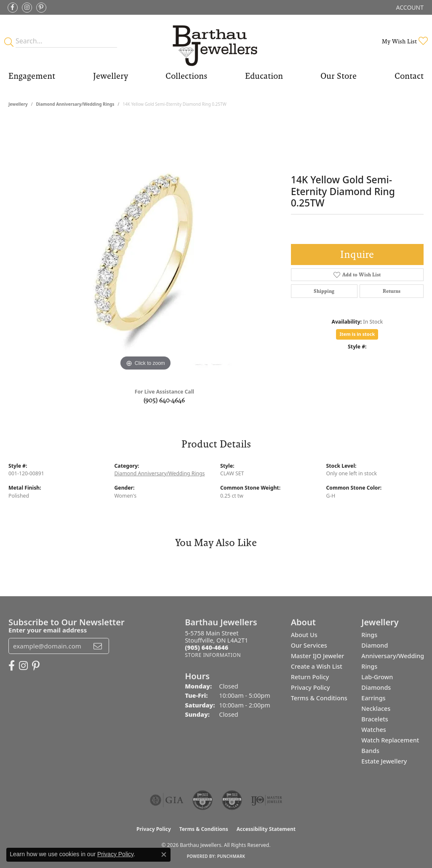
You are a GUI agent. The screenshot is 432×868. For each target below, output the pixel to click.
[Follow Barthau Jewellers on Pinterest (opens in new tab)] (41, 8)
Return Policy (310, 677)
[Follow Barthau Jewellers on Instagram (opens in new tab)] (27, 8)
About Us (304, 635)
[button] (409, 7)
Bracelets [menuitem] (375, 719)
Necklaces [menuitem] (376, 709)
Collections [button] (186, 76)
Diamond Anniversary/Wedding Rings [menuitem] (393, 656)
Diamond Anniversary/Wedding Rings (75, 104)
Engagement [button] (32, 76)
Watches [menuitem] (373, 730)
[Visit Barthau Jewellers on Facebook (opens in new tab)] (13, 8)
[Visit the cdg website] (203, 800)
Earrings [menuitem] (373, 698)
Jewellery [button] (111, 76)
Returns (392, 291)
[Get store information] (213, 655)
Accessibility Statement (266, 829)
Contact (409, 76)
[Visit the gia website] (167, 800)
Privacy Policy (311, 687)
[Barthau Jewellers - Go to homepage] (216, 41)
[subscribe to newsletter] (98, 646)
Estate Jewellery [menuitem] (384, 761)
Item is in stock (357, 334)
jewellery (18, 104)
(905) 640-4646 (164, 400)
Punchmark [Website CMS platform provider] (231, 856)
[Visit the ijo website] (267, 800)
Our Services (309, 645)
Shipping (324, 291)
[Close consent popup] (164, 855)
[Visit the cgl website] (232, 800)
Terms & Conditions (319, 698)
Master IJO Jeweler (318, 656)
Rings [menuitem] (369, 635)
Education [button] (264, 76)
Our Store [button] (339, 76)
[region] (145, 246)
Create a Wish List (317, 666)
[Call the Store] (207, 647)
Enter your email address (48, 630)
